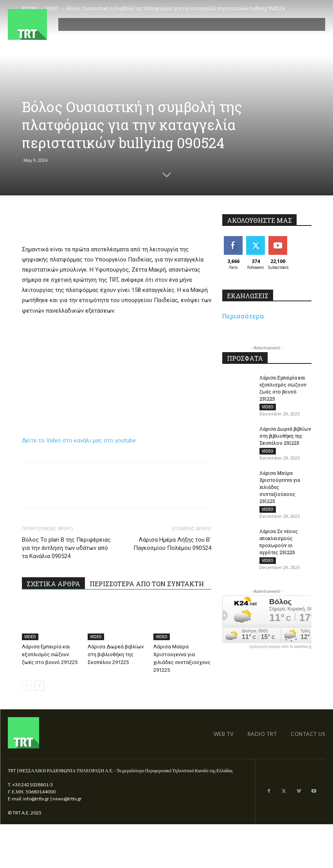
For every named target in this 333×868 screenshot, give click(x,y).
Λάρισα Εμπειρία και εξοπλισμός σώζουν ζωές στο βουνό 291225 (50, 654)
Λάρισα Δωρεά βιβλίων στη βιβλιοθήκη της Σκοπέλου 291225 (116, 654)
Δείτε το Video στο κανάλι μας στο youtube (79, 440)
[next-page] (39, 686)
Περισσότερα (243, 316)
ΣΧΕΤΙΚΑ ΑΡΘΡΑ (53, 584)
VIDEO (30, 637)
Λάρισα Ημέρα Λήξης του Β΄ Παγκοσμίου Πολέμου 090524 (172, 544)
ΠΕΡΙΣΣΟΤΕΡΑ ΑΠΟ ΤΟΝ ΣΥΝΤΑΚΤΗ (147, 584)
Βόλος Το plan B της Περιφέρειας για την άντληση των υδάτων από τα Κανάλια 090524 (66, 548)
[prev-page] (27, 686)
